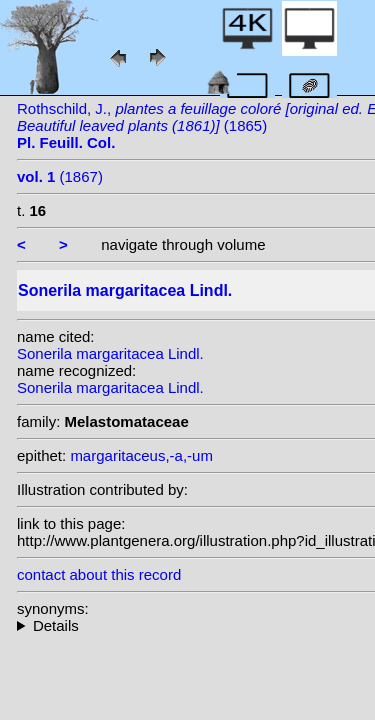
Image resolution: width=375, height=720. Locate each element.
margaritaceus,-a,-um (141, 455)
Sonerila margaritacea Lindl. (110, 353)
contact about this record (99, 574)
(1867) (60, 176)
